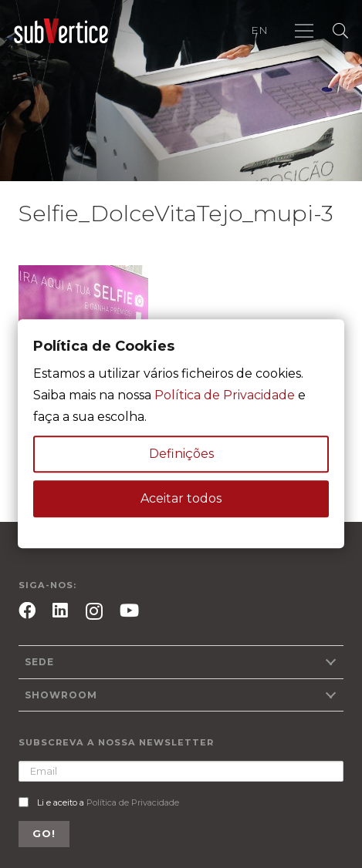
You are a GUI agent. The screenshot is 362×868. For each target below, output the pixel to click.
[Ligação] (61, 31)
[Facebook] (27, 611)
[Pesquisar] (340, 31)
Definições (181, 454)
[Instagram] (94, 612)
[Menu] (304, 31)
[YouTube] (129, 611)
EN (259, 30)
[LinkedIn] (60, 611)
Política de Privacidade (133, 802)
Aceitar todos (181, 499)
